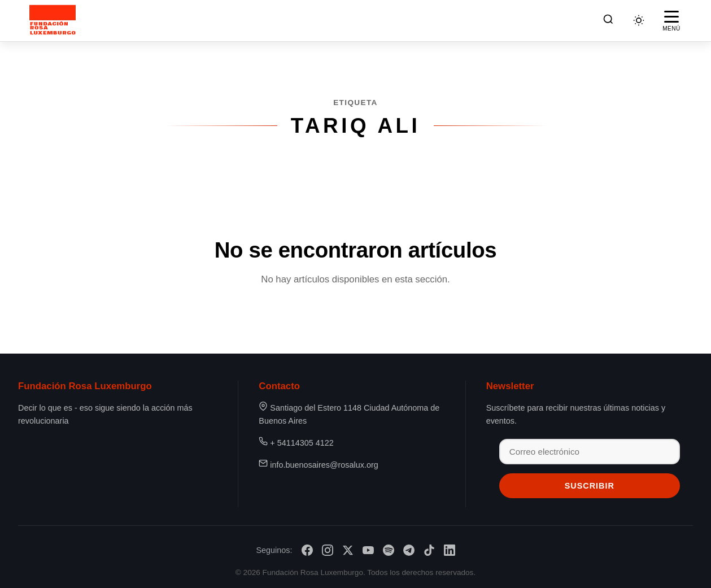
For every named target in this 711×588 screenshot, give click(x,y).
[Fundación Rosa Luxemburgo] (55, 20)
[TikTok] (429, 550)
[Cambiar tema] (639, 20)
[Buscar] (608, 21)
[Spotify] (389, 550)
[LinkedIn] (450, 550)
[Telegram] (409, 550)
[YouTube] (368, 550)
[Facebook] (307, 550)
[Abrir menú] (671, 20)
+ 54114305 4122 (302, 443)
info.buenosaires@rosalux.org (324, 465)
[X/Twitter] (348, 550)
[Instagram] (328, 550)
